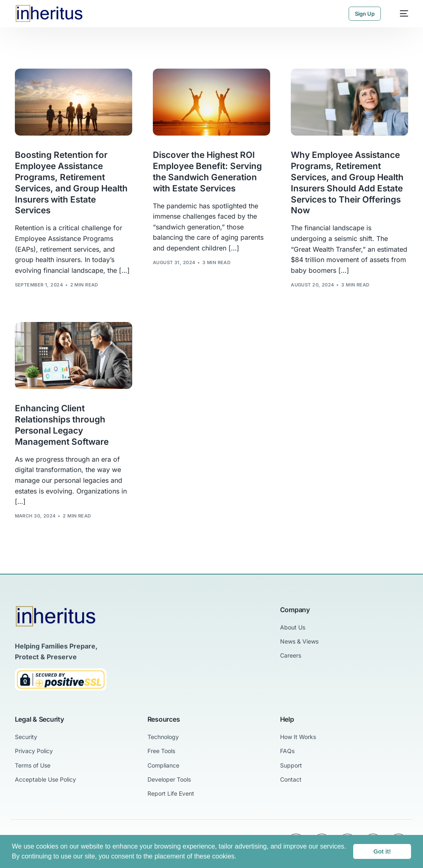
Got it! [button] (382, 851)
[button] (240, 857)
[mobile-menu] (400, 14)
